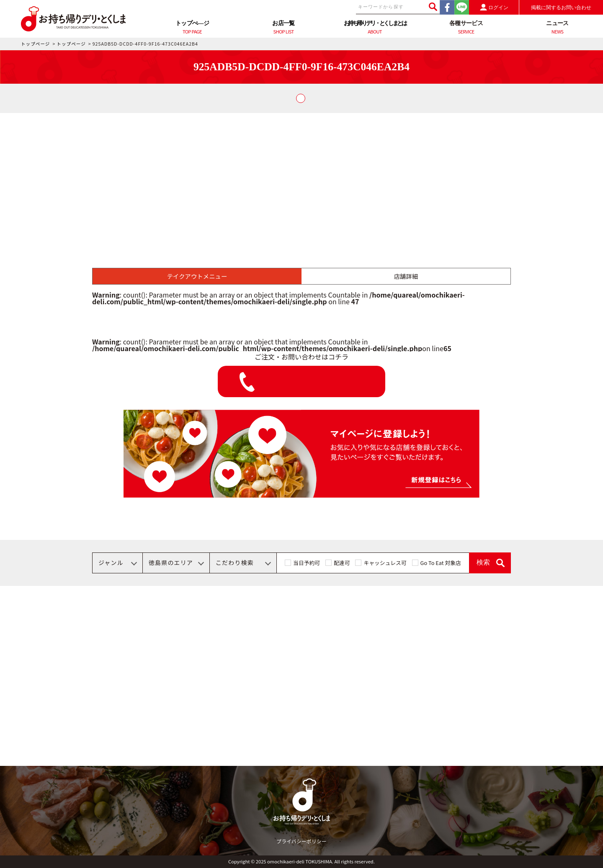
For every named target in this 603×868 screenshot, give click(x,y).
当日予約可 (307, 563)
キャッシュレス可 (385, 563)
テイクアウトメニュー (197, 276)
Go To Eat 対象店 (441, 563)
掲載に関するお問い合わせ (561, 8)
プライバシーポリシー (301, 841)
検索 (483, 562)
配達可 (342, 563)
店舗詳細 (406, 276)
